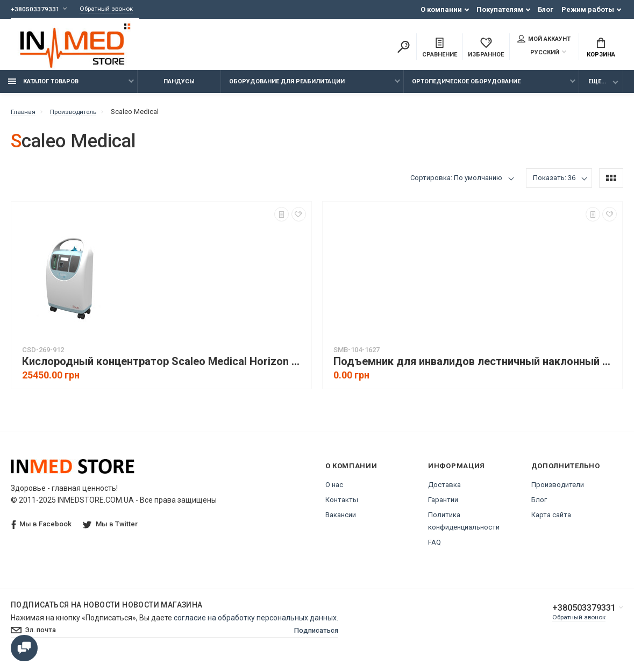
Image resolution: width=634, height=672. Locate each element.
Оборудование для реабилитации (287, 87)
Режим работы (588, 9)
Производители (558, 491)
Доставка (444, 491)
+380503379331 (35, 9)
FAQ (434, 548)
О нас (334, 491)
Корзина (601, 49)
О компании (441, 9)
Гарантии (443, 506)
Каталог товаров (43, 87)
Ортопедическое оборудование (466, 87)
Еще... (597, 87)
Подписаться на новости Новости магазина (107, 611)
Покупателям (500, 9)
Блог (546, 9)
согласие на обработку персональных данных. (256, 624)
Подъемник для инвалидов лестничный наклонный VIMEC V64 (475, 367)
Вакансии (341, 521)
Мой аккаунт (544, 40)
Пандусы (179, 87)
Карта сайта (551, 521)
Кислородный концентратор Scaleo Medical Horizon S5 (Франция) (164, 367)
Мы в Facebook (41, 530)
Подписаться (314, 637)
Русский (538, 53)
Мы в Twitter (111, 530)
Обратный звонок (111, 9)
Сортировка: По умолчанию (456, 184)
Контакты (342, 506)
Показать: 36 (554, 184)
